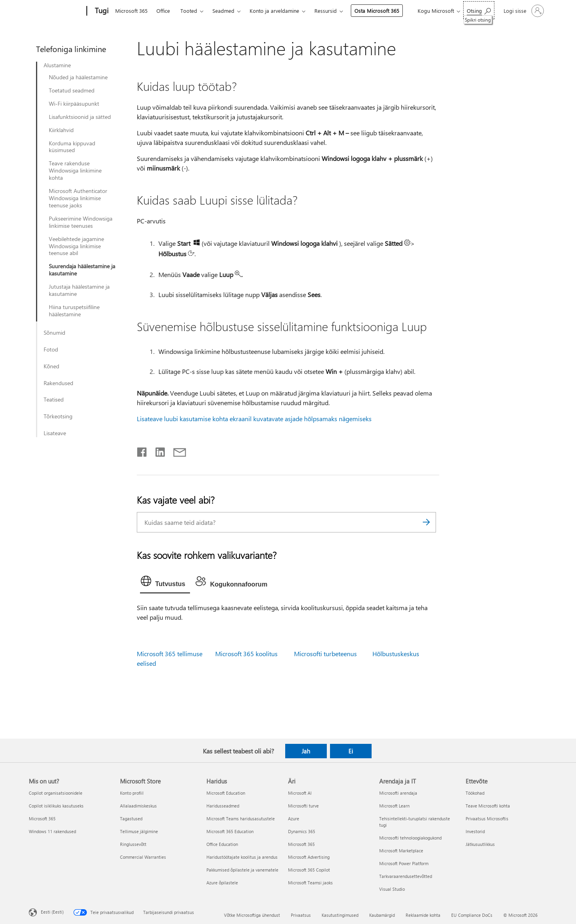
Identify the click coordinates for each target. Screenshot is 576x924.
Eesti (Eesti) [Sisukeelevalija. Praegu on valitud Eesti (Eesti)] (52, 911)
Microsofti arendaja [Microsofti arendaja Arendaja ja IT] (398, 793)
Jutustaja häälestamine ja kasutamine (79, 290)
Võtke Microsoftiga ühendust (252, 915)
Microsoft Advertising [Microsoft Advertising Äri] (309, 857)
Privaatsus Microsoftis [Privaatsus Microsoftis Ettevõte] (487, 819)
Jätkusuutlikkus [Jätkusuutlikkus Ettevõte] (480, 844)
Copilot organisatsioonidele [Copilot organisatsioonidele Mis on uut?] (56, 793)
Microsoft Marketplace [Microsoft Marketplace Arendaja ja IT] (401, 851)
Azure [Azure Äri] (294, 819)
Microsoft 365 (131, 11)
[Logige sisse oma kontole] (523, 11)
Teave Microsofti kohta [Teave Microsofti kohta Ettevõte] (488, 806)
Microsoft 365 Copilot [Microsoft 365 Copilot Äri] (309, 870)
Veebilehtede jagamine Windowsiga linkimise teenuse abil (76, 246)
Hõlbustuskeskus (396, 654)
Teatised (54, 400)
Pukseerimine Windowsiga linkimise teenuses (81, 222)
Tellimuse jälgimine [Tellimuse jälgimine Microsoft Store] (139, 831)
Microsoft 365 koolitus (246, 654)
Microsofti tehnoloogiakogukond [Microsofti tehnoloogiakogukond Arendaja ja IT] (410, 838)
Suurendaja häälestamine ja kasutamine (82, 270)
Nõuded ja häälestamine (78, 77)
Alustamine (57, 65)
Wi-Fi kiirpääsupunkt (74, 104)
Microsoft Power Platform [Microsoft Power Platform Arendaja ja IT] (404, 863)
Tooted (189, 11)
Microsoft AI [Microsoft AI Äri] (300, 793)
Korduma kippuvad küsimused (72, 147)
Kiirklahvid (61, 130)
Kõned (51, 366)
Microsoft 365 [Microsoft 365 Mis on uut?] (42, 819)
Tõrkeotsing (58, 416)
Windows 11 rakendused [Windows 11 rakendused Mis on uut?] (52, 831)
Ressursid (326, 11)
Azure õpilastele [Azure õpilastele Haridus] (222, 883)
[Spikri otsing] (479, 10)
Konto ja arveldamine (274, 11)
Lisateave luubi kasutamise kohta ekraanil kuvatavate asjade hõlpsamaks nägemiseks (254, 419)
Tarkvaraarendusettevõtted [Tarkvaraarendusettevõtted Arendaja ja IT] (406, 876)
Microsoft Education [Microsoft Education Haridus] (226, 793)
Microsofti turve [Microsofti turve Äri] (303, 806)
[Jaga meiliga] (176, 450)
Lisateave (55, 433)
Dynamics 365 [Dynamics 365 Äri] (302, 831)
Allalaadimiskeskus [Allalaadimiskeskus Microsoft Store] (138, 806)
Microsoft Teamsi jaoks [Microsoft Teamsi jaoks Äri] (310, 883)
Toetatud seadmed (72, 90)
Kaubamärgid (382, 915)
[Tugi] (101, 11)
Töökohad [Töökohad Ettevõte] (475, 793)
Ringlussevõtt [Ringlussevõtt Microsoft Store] (133, 844)
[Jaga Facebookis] (142, 450)
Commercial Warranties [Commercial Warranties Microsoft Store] (143, 857)
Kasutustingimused (340, 915)
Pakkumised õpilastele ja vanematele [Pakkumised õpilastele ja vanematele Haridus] (242, 870)
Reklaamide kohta (423, 915)
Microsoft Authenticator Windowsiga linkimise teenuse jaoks (78, 198)
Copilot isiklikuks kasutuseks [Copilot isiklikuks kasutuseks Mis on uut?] (56, 806)
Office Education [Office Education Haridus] (222, 844)
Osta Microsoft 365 (377, 11)
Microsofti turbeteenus (325, 654)
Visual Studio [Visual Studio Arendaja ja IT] (392, 889)
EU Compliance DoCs (472, 915)
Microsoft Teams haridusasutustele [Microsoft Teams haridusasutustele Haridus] (241, 819)
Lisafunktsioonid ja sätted (80, 117)
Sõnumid (54, 333)
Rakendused (58, 383)
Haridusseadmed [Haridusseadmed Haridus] (223, 806)
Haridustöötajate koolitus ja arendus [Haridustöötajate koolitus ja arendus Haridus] (242, 857)
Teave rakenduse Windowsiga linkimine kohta (75, 171)
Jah (306, 751)
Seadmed (223, 11)
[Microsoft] (56, 11)
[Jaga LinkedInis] (157, 450)
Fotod (51, 350)
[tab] (165, 583)
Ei (351, 751)
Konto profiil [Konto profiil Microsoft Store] (132, 793)
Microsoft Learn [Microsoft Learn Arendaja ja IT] (394, 806)
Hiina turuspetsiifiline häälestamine (74, 311)
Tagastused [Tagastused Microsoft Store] (131, 819)
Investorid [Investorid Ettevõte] (475, 831)
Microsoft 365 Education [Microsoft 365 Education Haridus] (230, 831)
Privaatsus (301, 915)
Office (163, 11)
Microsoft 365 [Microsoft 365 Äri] (301, 844)
